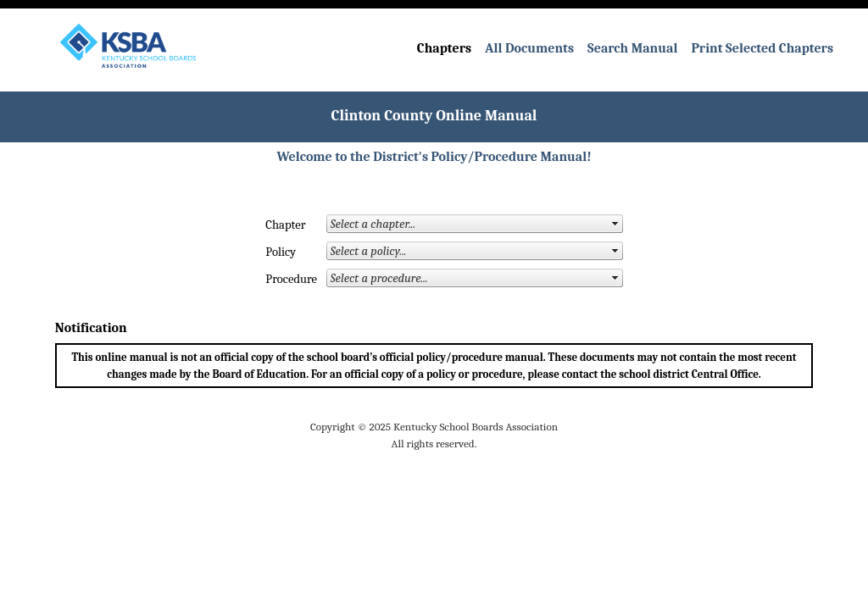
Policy (278, 252)
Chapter (278, 225)
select (615, 224)
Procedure (278, 279)
